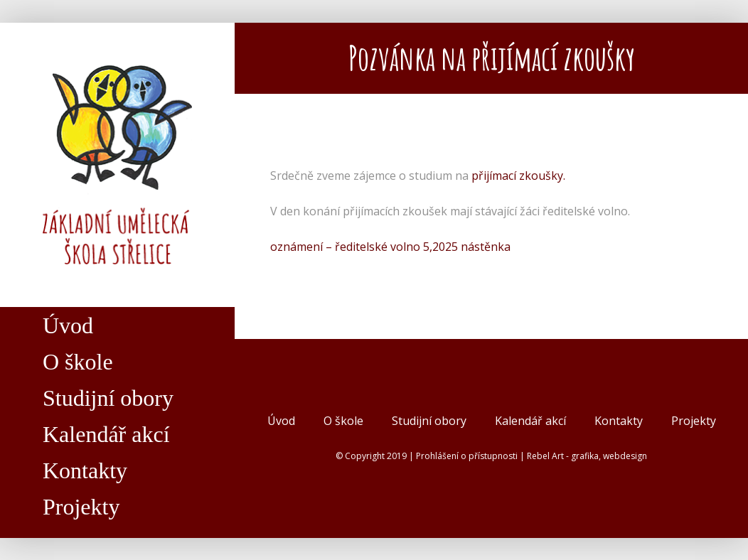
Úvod (281, 421)
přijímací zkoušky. (518, 176)
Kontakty (619, 421)
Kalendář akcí (530, 421)
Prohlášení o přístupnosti (467, 456)
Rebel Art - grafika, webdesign (587, 456)
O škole (343, 421)
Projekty (694, 421)
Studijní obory (429, 421)
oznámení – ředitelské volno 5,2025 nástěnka (390, 247)
